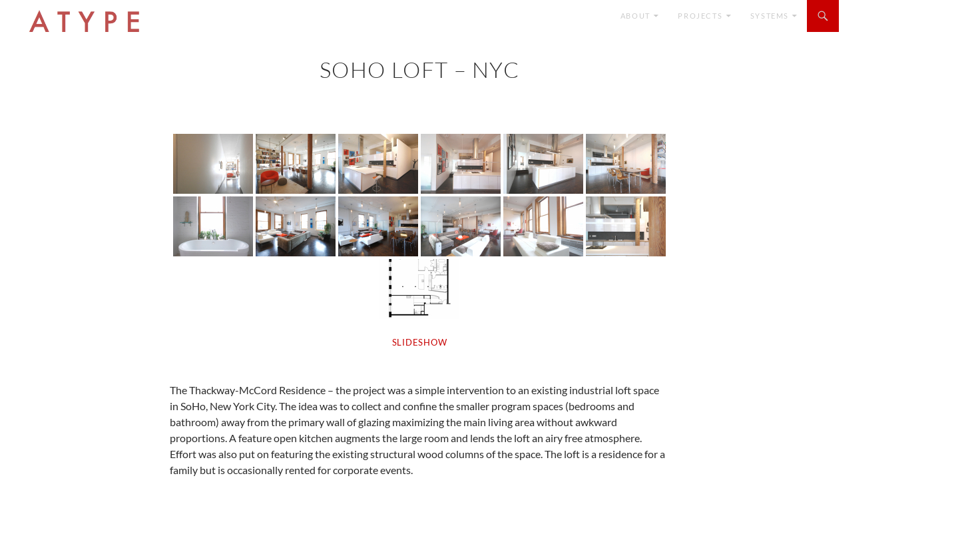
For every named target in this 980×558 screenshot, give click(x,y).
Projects (700, 16)
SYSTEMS (770, 16)
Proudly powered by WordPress (76, 542)
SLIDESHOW (420, 342)
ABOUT (635, 16)
